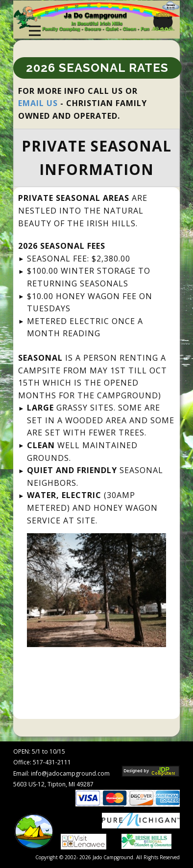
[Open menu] (35, 31)
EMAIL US (38, 103)
